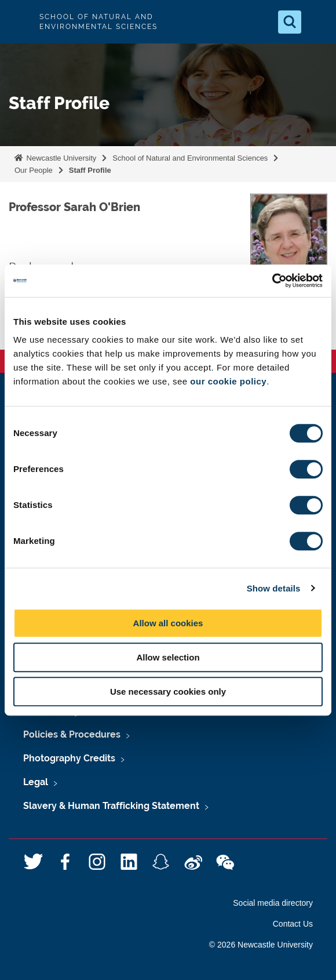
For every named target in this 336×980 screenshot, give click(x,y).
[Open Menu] (317, 22)
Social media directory (273, 903)
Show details (274, 588)
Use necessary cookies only (168, 692)
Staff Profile (90, 170)
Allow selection (168, 657)
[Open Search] (290, 22)
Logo (19, 22)
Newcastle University (60, 158)
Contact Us (293, 924)
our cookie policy (228, 381)
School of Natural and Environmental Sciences (190, 158)
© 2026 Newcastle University (261, 945)
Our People (34, 170)
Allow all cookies (168, 623)
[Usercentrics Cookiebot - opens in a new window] (272, 281)
